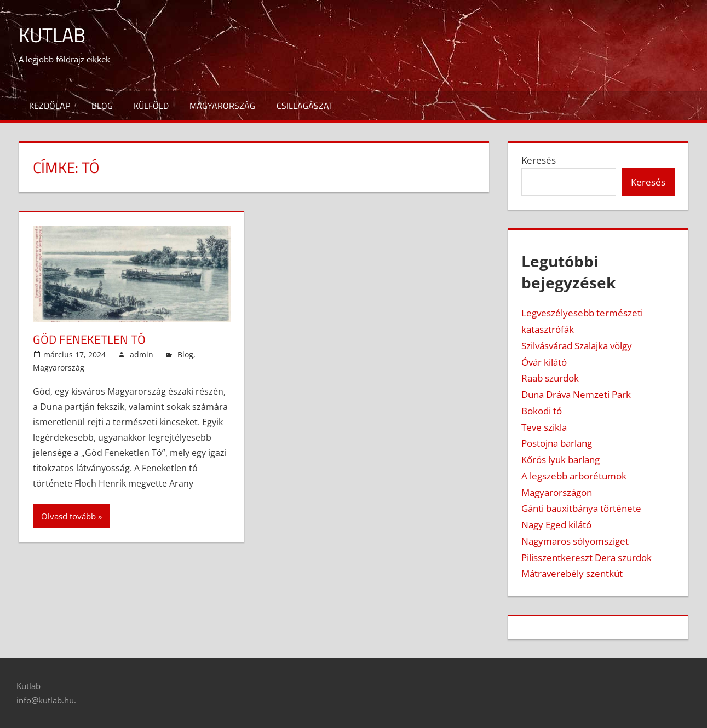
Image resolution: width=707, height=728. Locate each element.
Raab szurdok (550, 378)
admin (142, 354)
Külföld (151, 106)
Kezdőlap (50, 106)
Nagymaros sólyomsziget (575, 541)
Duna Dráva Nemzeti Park (576, 394)
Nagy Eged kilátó (556, 525)
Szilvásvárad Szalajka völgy (577, 346)
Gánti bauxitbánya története (581, 508)
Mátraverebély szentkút (572, 573)
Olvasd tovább (68, 516)
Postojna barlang (557, 443)
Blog (102, 106)
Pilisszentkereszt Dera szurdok (587, 557)
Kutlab (52, 35)
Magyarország (222, 106)
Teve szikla (544, 427)
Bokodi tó (542, 411)
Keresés (539, 160)
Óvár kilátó (544, 362)
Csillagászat (305, 106)
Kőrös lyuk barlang (561, 460)
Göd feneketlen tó (89, 339)
